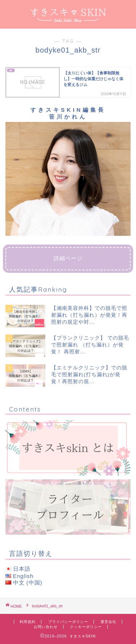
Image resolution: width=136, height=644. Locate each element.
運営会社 (108, 622)
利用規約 (28, 622)
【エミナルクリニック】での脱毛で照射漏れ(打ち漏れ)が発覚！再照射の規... (89, 375)
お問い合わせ (46, 627)
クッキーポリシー (86, 627)
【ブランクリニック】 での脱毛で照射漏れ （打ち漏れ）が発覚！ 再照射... (90, 345)
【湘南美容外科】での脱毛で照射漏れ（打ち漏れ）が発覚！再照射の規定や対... (89, 315)
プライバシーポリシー (68, 622)
